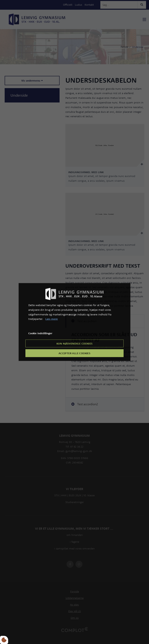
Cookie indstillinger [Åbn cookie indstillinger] (40, 333)
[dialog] (74, 322)
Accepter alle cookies (74, 353)
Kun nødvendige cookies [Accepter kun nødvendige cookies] (75, 343)
